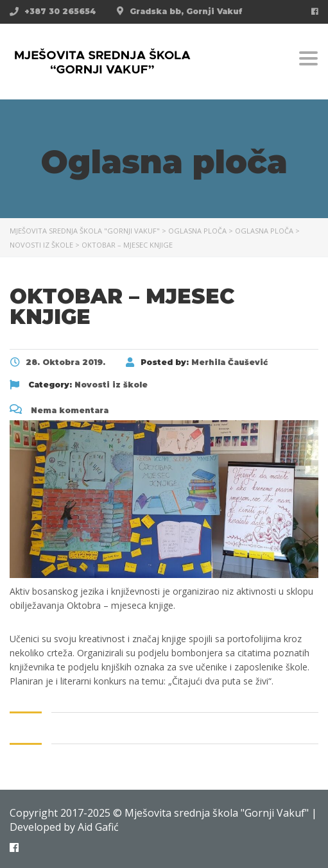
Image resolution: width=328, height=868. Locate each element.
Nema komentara (59, 410)
